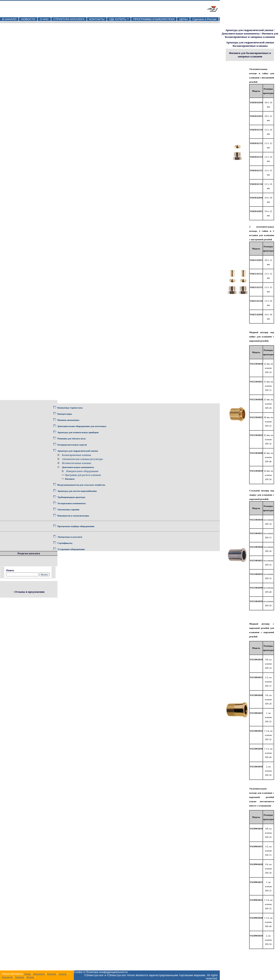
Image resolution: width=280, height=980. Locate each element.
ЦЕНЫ (183, 19)
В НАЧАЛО (9, 19)
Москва (30, 977)
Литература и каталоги (70, 537)
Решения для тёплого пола (71, 438)
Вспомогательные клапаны (76, 463)
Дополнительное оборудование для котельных (82, 426)
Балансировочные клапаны (76, 455)
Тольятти (20, 977)
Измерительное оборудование (82, 471)
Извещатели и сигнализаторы (73, 516)
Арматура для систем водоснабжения (77, 491)
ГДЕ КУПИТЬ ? (119, 19)
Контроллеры (65, 414)
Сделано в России (204, 19)
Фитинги (70, 479)
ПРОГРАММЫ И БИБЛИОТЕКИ (154, 19)
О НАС (44, 19)
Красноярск (39, 974)
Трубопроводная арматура (71, 497)
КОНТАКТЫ (97, 19)
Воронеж (52, 974)
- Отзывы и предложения (29, 592)
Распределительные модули (72, 445)
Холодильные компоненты (72, 503)
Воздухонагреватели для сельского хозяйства (81, 485)
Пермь (28, 974)
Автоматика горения (68, 509)
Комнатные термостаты (70, 408)
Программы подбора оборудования (76, 526)
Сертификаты (65, 543)
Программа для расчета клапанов (83, 475)
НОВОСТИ (28, 19)
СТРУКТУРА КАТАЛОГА (69, 19)
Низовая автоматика (68, 420)
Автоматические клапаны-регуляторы (82, 459)
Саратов (63, 974)
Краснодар (7, 977)
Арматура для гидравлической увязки (78, 451)
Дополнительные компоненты (78, 467)
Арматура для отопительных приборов (78, 432)
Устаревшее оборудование (71, 549)
